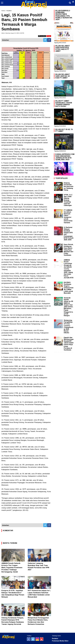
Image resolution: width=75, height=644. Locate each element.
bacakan (42, 36)
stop (49, 36)
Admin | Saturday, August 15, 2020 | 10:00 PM (13, 33)
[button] (73, 1)
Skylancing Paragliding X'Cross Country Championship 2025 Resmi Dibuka (69, 326)
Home (3, 11)
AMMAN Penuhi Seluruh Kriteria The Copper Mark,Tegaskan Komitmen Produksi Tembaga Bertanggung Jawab (12, 568)
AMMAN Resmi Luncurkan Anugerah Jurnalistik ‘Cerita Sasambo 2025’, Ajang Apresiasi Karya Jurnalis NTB (69, 269)
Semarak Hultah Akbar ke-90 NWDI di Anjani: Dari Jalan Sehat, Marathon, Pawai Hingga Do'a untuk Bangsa (68, 307)
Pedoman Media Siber (60, 641)
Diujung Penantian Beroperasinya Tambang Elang (69, 186)
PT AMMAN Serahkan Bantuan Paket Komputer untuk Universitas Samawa (68, 216)
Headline (9, 11)
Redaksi (55, 639)
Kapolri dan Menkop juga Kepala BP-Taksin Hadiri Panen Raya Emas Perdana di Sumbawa (69, 344)
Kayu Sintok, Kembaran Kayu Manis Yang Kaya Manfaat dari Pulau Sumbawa (69, 250)
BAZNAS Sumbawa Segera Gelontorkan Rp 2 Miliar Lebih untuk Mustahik (69, 288)
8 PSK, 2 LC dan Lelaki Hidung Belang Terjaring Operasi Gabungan (68, 200)
